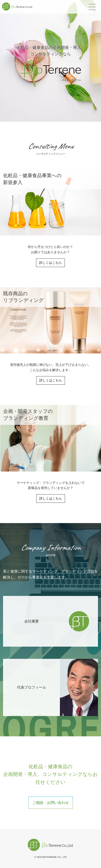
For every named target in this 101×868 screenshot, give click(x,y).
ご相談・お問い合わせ (51, 803)
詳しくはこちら (50, 263)
